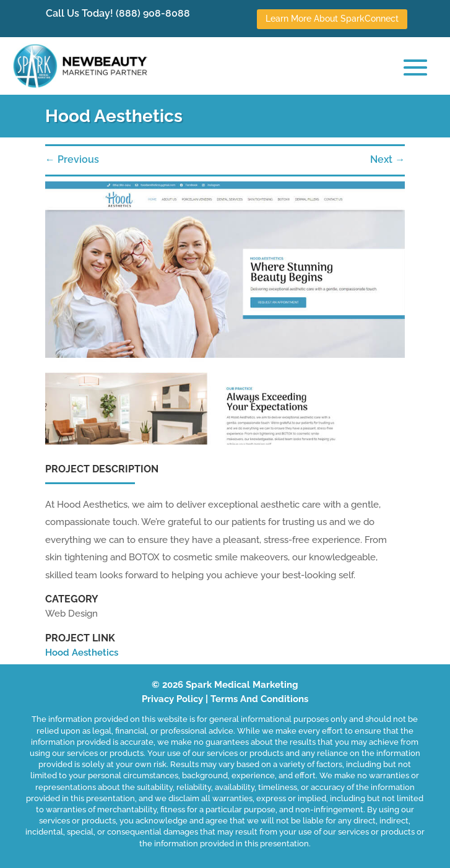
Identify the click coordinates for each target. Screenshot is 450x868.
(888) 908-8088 (153, 13)
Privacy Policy (172, 699)
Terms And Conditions (259, 699)
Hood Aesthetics (82, 653)
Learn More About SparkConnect (332, 19)
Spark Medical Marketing (242, 685)
